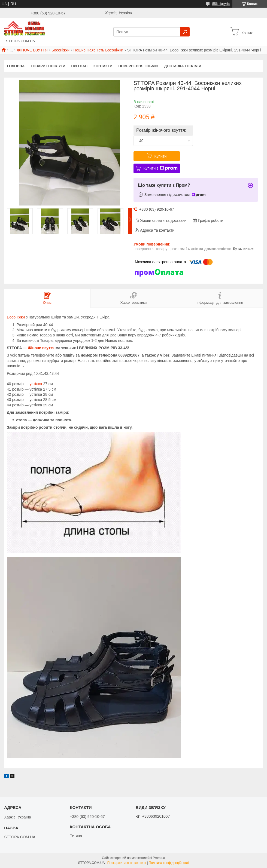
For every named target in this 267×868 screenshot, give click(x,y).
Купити (161, 156)
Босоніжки (60, 50)
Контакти (103, 66)
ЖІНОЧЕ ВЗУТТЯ (32, 50)
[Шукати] (185, 32)
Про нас (79, 66)
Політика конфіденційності (169, 863)
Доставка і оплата (183, 66)
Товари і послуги (48, 66)
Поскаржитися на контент (127, 863)
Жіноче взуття (41, 348)
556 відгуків (221, 4)
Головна (16, 66)
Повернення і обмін (138, 66)
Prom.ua (159, 858)
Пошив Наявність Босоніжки (98, 50)
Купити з (160, 168)
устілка (36, 384)
